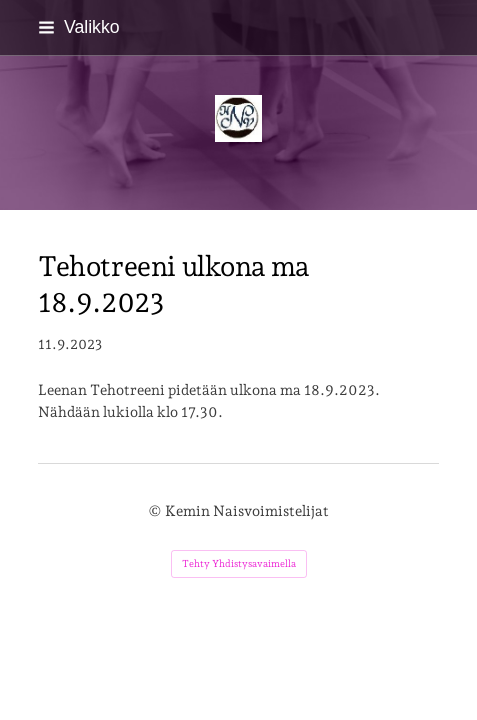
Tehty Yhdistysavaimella (239, 563)
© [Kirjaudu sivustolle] (156, 510)
